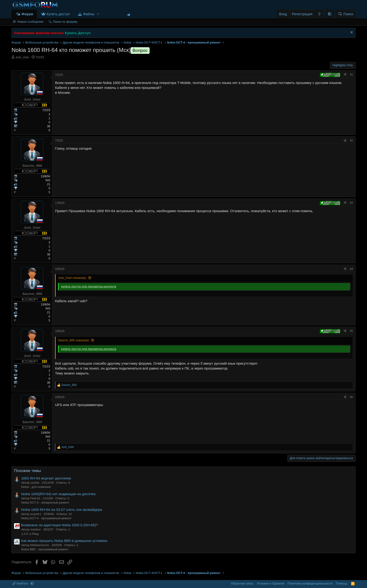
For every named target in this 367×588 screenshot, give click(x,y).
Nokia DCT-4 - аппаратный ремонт (45, 503)
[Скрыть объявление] (351, 33)
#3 (351, 203)
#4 (351, 269)
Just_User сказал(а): (72, 278)
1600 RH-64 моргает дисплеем (46, 478)
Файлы (89, 14)
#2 (351, 141)
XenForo (21, 583)
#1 (351, 75)
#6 (351, 397)
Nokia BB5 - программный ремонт (45, 549)
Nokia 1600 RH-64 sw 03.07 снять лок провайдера (62, 510)
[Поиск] (346, 14)
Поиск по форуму (65, 22)
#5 (351, 331)
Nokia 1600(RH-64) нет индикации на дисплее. (59, 494)
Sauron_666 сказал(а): (74, 340)
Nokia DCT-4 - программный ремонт (46, 518)
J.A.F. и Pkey (30, 534)
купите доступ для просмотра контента (89, 286)
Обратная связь (242, 583)
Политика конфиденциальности (310, 583)
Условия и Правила (270, 583)
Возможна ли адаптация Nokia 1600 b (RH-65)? (59, 525)
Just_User (22, 57)
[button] (98, 14)
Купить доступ (58, 14)
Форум (27, 14)
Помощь (342, 583)
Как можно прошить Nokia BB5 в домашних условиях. (65, 541)
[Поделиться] (345, 75)
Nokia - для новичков (36, 487)
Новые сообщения (30, 22)
